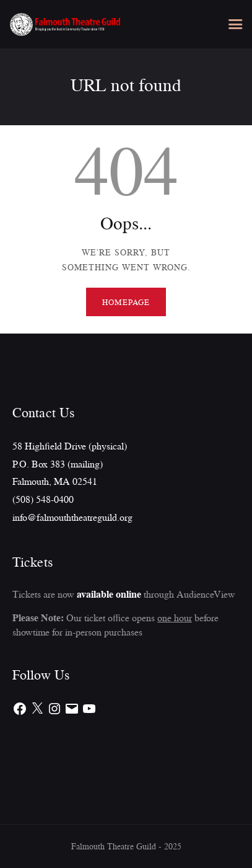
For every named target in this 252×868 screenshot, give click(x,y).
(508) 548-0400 (43, 499)
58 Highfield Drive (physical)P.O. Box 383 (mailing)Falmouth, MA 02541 (70, 463)
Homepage (126, 302)
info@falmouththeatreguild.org (72, 517)
